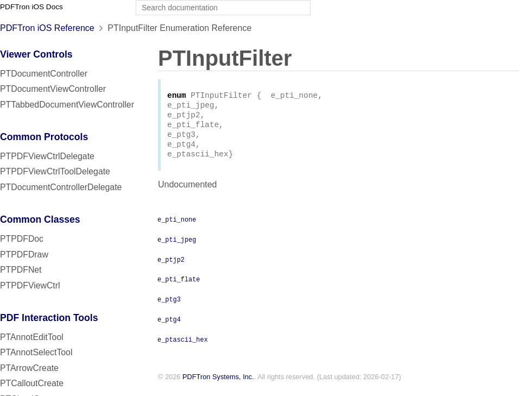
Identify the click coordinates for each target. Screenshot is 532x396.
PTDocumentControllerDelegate (61, 187)
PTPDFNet (21, 270)
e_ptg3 (169, 306)
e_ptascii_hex (183, 347)
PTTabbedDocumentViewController (67, 105)
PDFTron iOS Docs (31, 7)
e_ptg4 (169, 326)
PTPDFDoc (22, 239)
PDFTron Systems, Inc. (218, 384)
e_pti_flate (179, 286)
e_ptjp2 (171, 267)
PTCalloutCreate (32, 383)
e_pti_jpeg (177, 247)
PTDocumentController (44, 74)
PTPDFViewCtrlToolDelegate (55, 171)
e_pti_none (177, 227)
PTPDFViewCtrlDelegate (47, 156)
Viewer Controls (36, 54)
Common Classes (40, 219)
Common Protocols (44, 137)
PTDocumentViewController (53, 89)
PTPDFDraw (24, 254)
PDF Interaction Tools (49, 318)
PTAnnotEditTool (32, 337)
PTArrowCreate (29, 368)
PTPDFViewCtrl (30, 285)
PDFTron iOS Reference (47, 28)
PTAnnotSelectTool (36, 352)
